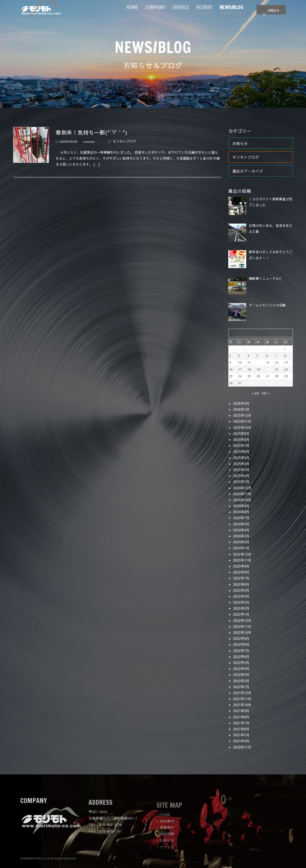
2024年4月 (241, 530)
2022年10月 (242, 632)
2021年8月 (241, 717)
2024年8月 (241, 512)
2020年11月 (242, 747)
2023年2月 (241, 608)
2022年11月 (242, 626)
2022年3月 (241, 675)
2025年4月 (241, 464)
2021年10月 (242, 705)
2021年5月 (241, 735)
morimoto (89, 142)
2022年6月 (241, 657)
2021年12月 (242, 693)
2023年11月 (242, 560)
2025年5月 (241, 458)
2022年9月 (241, 638)
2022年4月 (241, 669)
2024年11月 (242, 494)
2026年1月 (241, 409)
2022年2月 (241, 681)
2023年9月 (241, 566)
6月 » (266, 393)
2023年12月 (242, 554)
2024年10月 (242, 500)
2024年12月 (242, 488)
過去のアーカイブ (248, 171)
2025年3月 (241, 470)
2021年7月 (241, 723)
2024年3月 (241, 536)
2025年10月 (242, 428)
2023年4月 (241, 596)
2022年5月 (241, 663)
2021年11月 (242, 699)
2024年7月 (241, 518)
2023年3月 (241, 602)
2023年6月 (241, 584)
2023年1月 (241, 614)
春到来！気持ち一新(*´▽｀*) (92, 132)
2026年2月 (241, 403)
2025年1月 (241, 482)
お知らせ (240, 143)
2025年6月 (241, 451)
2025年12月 (242, 415)
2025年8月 (241, 440)
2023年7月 (241, 578)
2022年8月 (241, 644)
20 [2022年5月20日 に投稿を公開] (268, 369)
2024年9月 (241, 506)
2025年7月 (241, 445)
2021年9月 (241, 711)
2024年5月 (241, 524)
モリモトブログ (125, 141)
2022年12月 (242, 620)
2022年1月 (241, 687)
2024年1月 (241, 548)
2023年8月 (241, 572)
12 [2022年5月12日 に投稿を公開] (258, 362)
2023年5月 (241, 590)
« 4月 (256, 393)
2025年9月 (241, 434)
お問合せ (271, 11)
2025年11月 (242, 421)
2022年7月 (241, 651)
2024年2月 (241, 542)
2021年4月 (241, 741)
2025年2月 (241, 476)
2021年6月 (241, 729)
